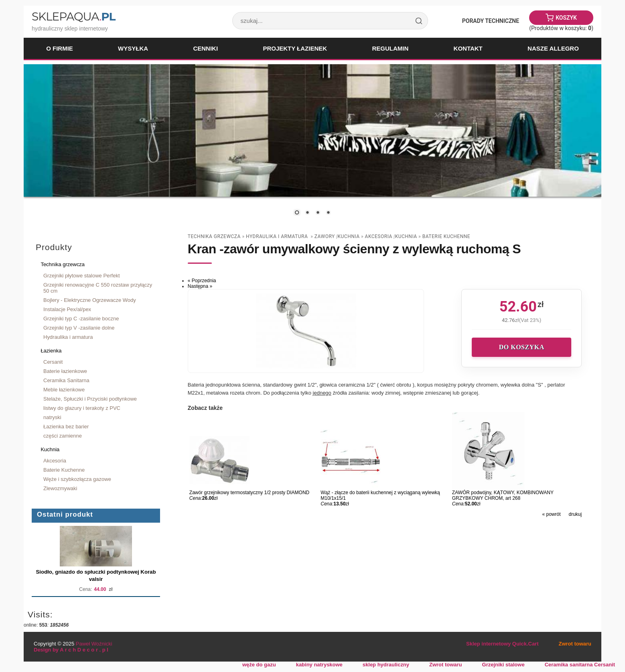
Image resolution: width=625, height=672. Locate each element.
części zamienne (63, 436)
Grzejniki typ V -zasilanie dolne (79, 328)
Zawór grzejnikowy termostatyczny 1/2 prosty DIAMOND (249, 493)
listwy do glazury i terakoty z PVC (82, 408)
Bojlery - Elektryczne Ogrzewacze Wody (90, 300)
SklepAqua (73, 16)
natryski (52, 417)
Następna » (200, 286)
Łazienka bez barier (66, 427)
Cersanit (53, 362)
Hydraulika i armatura (68, 337)
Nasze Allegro (553, 48)
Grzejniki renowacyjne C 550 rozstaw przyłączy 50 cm (98, 288)
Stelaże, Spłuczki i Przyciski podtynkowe (90, 399)
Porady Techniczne (491, 21)
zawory (325, 236)
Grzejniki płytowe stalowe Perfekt (82, 276)
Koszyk (566, 18)
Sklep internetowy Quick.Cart (502, 644)
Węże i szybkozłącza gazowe (77, 479)
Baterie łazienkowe (65, 371)
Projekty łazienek (295, 48)
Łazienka (51, 351)
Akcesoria (55, 461)
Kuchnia (50, 449)
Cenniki (205, 48)
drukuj (575, 514)
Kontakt (468, 48)
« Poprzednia (202, 281)
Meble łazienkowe (64, 390)
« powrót (551, 514)
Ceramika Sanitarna (66, 380)
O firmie (60, 48)
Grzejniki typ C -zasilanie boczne (81, 319)
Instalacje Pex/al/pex (67, 309)
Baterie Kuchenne (64, 470)
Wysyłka (133, 48)
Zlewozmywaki (60, 488)
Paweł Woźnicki (94, 644)
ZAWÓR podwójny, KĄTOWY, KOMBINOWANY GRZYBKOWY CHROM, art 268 (503, 495)
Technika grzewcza (63, 264)
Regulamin (390, 48)
